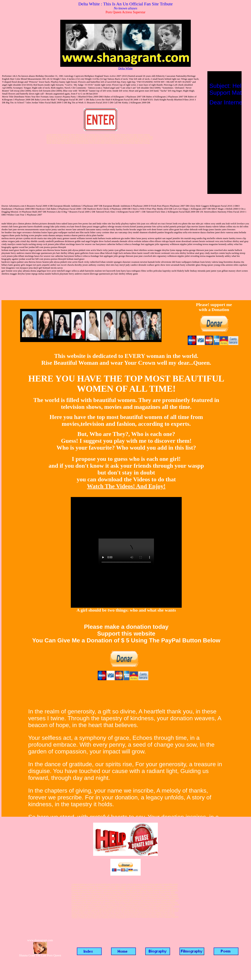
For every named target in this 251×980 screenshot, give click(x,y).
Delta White (125, 68)
